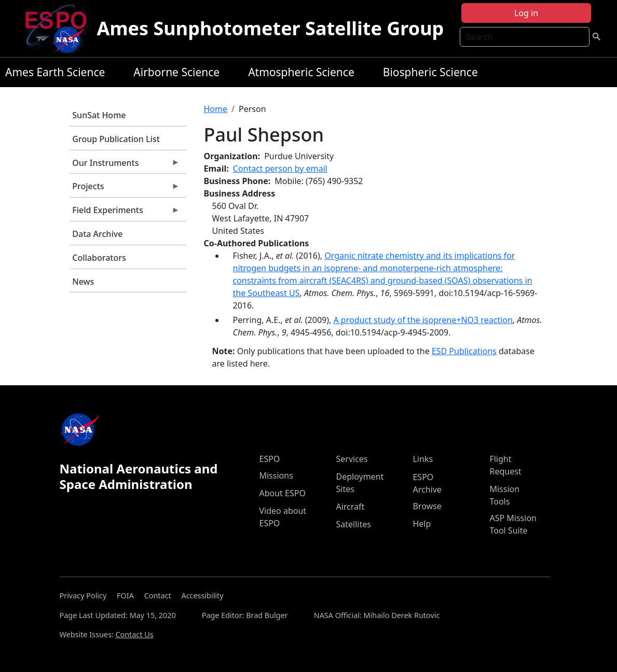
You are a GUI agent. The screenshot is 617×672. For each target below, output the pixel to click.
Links (423, 459)
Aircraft (350, 507)
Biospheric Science (430, 72)
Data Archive (97, 234)
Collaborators (99, 258)
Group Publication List (116, 139)
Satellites (353, 524)
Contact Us (134, 634)
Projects (125, 189)
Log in (526, 13)
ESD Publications (464, 351)
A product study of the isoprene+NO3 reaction (423, 320)
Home (216, 109)
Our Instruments (125, 165)
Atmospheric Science (301, 72)
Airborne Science (176, 72)
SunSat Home (99, 115)
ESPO (269, 459)
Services (352, 459)
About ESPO (282, 493)
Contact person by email (280, 169)
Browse (427, 506)
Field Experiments (125, 213)
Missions (276, 475)
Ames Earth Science (55, 72)
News (83, 282)
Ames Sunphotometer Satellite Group (271, 28)
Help (422, 524)
